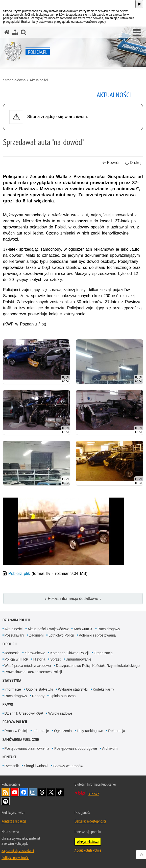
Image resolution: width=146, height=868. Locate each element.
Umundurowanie (79, 659)
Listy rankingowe (90, 731)
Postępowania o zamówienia (27, 748)
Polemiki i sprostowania (97, 635)
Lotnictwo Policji (61, 635)
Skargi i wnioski (36, 766)
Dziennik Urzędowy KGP (24, 713)
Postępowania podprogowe (76, 748)
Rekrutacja (117, 731)
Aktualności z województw (48, 629)
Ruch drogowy (109, 629)
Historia (39, 659)
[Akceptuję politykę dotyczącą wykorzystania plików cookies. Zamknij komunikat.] (139, 4)
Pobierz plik (19, 573)
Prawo (8, 704)
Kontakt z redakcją (14, 821)
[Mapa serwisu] (15, 32)
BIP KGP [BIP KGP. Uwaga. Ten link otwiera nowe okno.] (94, 793)
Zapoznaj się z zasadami (18, 850)
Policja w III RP (16, 659)
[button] (137, 33)
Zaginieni (36, 635)
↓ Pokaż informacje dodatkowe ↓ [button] (73, 599)
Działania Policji (16, 620)
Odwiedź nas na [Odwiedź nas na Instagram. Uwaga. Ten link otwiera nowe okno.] (33, 792)
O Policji (10, 644)
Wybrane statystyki (73, 689)
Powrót (111, 163)
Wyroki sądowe (60, 713)
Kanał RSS (6, 792)
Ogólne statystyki (40, 689)
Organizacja (103, 653)
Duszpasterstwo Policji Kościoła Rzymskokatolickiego (98, 666)
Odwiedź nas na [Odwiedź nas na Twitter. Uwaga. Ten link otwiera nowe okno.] (51, 792)
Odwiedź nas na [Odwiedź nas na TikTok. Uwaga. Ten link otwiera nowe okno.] (60, 792)
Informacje (13, 689)
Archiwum (110, 748)
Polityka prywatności (15, 857)
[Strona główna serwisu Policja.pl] (7, 32)
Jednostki (12, 653)
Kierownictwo (35, 653)
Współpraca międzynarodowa (28, 666)
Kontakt (9, 757)
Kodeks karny (103, 689)
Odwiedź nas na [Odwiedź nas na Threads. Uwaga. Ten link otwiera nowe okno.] (42, 792)
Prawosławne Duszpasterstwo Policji (33, 672)
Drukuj (133, 163)
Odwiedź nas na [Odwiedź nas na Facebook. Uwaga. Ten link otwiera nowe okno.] (24, 792)
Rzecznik (12, 766)
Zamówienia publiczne (21, 740)
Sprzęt (55, 659)
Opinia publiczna (63, 696)
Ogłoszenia (63, 731)
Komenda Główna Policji (69, 653)
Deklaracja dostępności (90, 821)
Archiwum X (83, 629)
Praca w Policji (15, 722)
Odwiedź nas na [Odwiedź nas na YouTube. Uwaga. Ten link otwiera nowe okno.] (15, 792)
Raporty (38, 696)
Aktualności (39, 80)
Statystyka (12, 680)
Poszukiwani (14, 635)
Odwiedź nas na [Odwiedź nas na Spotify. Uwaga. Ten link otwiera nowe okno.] (6, 801)
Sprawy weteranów (68, 766)
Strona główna (14, 80)
